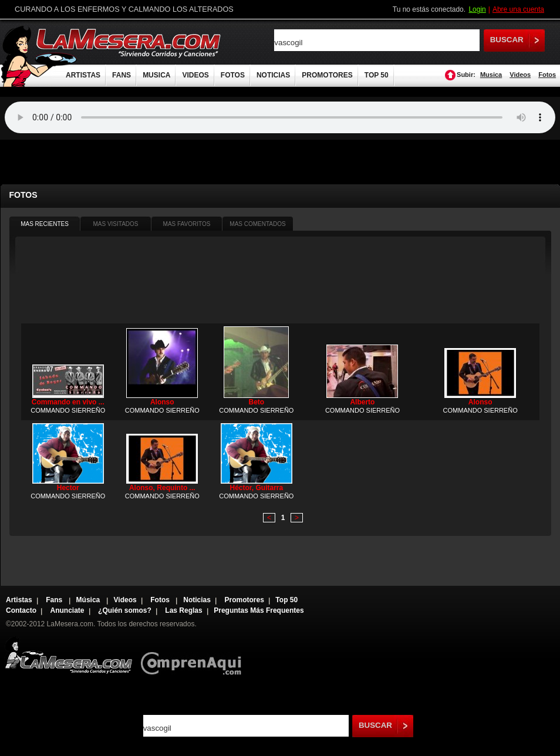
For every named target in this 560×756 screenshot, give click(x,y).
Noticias (197, 600)
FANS (122, 75)
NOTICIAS (273, 75)
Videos (520, 75)
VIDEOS (195, 75)
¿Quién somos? (125, 610)
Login (477, 9)
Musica (491, 75)
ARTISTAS (83, 75)
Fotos (547, 75)
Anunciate (68, 610)
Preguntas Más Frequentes (259, 610)
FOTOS (233, 75)
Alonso (162, 402)
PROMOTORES (327, 75)
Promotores (244, 600)
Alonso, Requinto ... (162, 488)
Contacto (21, 610)
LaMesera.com (129, 43)
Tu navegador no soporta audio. (280, 117)
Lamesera (68, 655)
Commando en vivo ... (68, 402)
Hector (68, 488)
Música (89, 600)
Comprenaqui (194, 655)
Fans (55, 600)
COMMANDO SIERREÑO (68, 410)
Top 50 (286, 600)
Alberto (362, 402)
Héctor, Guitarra (256, 488)
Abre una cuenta (518, 9)
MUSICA (156, 75)
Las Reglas (183, 610)
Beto (256, 402)
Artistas (19, 600)
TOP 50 (377, 75)
